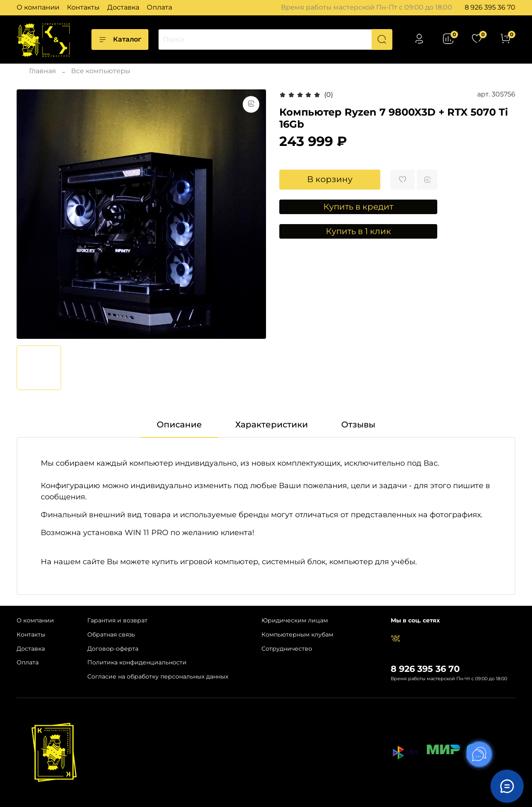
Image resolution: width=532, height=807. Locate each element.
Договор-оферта (113, 649)
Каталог (120, 39)
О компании (38, 7)
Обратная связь (111, 634)
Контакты (83, 7)
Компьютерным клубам (297, 634)
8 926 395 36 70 (490, 7)
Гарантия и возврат (117, 620)
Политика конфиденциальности (137, 662)
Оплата (159, 7)
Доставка (123, 7)
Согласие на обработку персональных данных (158, 676)
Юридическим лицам (295, 620)
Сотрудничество (287, 649)
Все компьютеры (101, 71)
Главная (43, 71)
